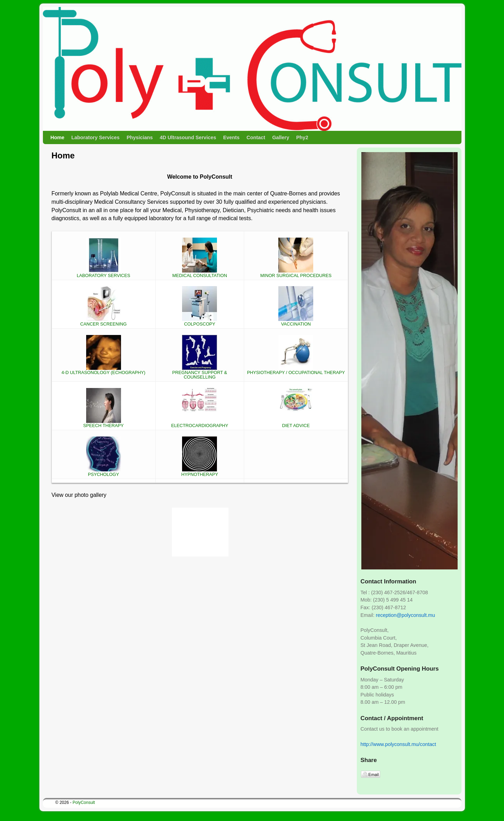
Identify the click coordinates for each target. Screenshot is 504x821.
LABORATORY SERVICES (103, 273)
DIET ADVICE (296, 424)
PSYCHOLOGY (104, 472)
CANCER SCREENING (103, 322)
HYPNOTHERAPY (200, 472)
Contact (256, 137)
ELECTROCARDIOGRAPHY (200, 424)
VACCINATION (296, 322)
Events (231, 137)
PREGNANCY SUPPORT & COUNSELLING (200, 373)
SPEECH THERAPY (104, 424)
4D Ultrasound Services (188, 137)
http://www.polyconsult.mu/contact (398, 744)
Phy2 (302, 137)
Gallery (281, 137)
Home (58, 137)
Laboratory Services (95, 137)
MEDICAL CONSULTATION (200, 273)
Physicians (140, 137)
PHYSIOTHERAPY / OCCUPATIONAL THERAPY (296, 371)
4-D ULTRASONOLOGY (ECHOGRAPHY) (103, 371)
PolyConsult (84, 803)
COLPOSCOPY (200, 322)
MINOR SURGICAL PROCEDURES (296, 273)
